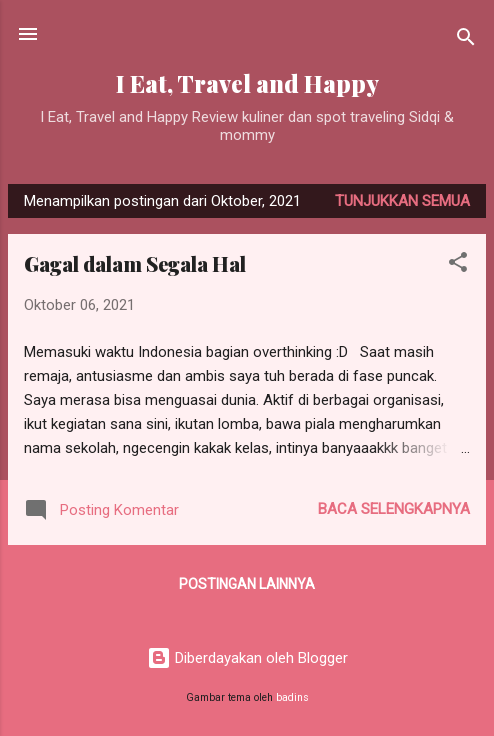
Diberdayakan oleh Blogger (247, 658)
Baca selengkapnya (394, 509)
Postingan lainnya (247, 584)
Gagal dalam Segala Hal (135, 263)
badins (292, 697)
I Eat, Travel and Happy (247, 83)
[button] (458, 265)
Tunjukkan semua (402, 201)
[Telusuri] (466, 40)
